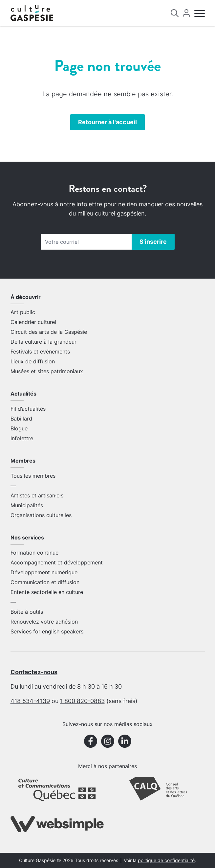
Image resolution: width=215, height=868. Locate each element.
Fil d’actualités (28, 409)
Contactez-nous (34, 672)
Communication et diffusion (45, 582)
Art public (23, 312)
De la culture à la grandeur (43, 342)
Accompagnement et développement (57, 562)
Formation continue (34, 553)
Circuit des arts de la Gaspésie (49, 332)
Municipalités (27, 505)
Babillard (21, 419)
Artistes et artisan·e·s (37, 495)
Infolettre (22, 438)
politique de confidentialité (166, 860)
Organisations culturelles (41, 515)
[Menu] (200, 13)
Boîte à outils (27, 612)
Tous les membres (33, 476)
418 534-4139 (30, 701)
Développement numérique (44, 572)
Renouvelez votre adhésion (44, 622)
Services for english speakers (47, 631)
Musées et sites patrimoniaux (47, 371)
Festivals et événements (40, 352)
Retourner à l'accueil (107, 122)
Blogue (19, 428)
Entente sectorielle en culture (47, 592)
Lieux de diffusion (33, 361)
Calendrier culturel (33, 322)
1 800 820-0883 (82, 701)
